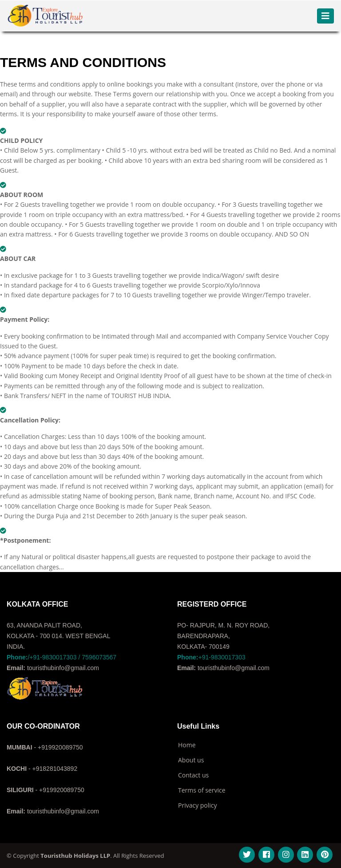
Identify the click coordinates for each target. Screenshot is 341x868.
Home (187, 745)
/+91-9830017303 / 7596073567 (61, 657)
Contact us (193, 775)
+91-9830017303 (211, 657)
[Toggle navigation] (325, 16)
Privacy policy (198, 805)
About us (191, 760)
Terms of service (202, 790)
